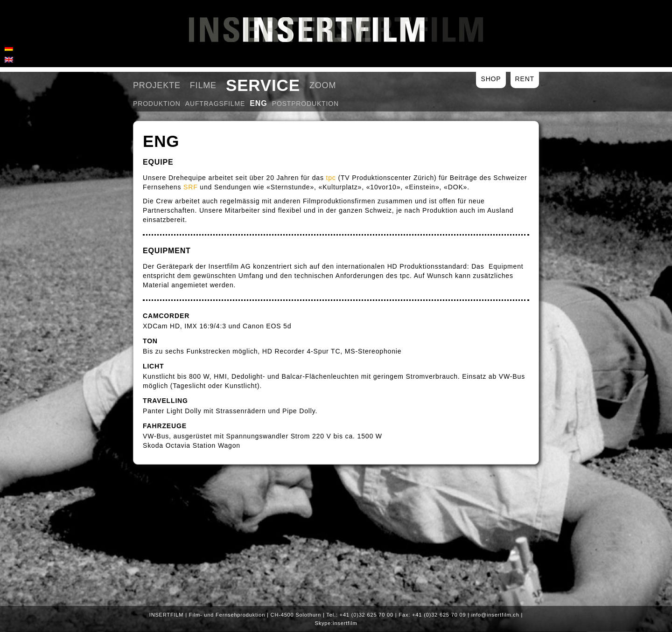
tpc (331, 178)
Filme (203, 85)
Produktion (157, 104)
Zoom (323, 85)
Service (263, 85)
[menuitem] (9, 48)
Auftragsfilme (215, 104)
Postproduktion (305, 104)
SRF (191, 187)
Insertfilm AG (336, 30)
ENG (259, 103)
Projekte (157, 85)
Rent (525, 79)
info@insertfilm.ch (495, 615)
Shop (491, 79)
